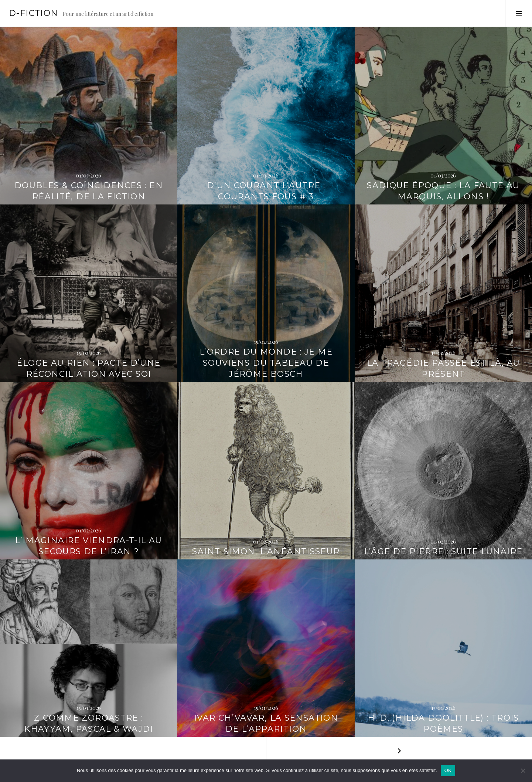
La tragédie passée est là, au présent (444, 368)
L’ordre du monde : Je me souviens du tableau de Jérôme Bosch (266, 363)
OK (448, 770)
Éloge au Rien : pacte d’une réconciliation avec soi (88, 368)
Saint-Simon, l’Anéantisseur (266, 551)
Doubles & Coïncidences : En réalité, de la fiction (89, 191)
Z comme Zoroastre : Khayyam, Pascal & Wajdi (89, 723)
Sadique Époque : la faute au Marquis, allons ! (443, 191)
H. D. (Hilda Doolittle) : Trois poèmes (443, 723)
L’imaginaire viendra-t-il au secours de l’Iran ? (89, 546)
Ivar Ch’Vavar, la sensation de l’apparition (266, 723)
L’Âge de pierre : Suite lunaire (444, 551)
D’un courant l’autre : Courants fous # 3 (266, 191)
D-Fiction (33, 13)
